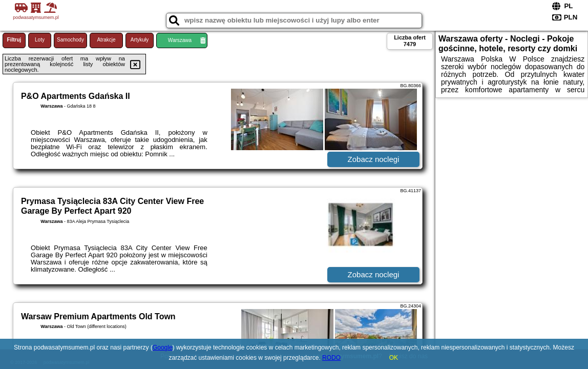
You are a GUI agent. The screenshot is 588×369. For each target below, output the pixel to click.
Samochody (70, 40)
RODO (331, 358)
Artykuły (140, 40)
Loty (40, 40)
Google (163, 347)
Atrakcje (106, 40)
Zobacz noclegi (374, 159)
